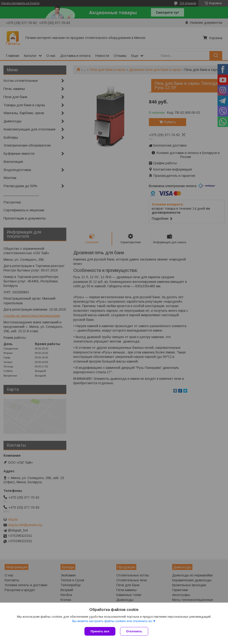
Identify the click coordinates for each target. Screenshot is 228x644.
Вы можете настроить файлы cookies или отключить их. (112, 621)
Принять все (100, 631)
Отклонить (134, 631)
